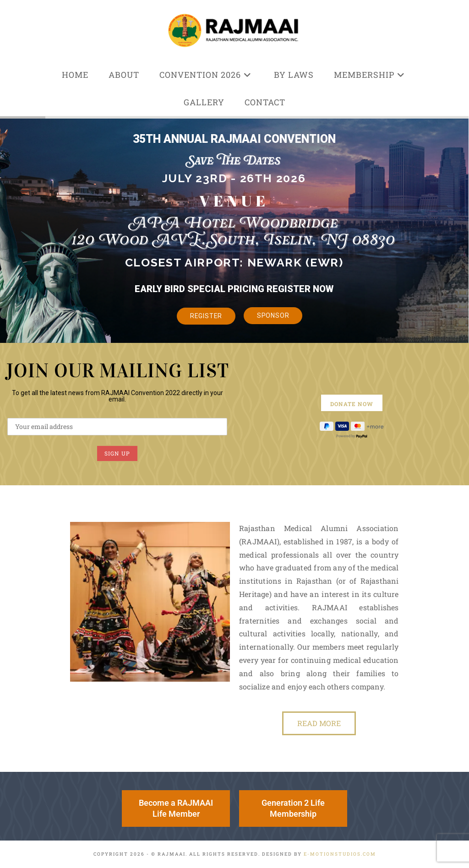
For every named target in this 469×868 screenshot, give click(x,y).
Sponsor (273, 315)
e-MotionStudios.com (340, 854)
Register (206, 316)
